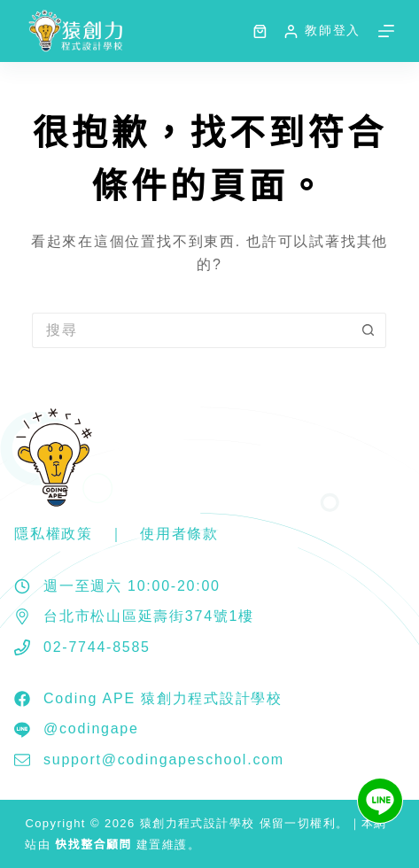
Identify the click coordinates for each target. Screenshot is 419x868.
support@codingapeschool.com (164, 759)
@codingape (91, 728)
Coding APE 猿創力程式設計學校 (163, 698)
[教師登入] (322, 31)
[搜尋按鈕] (369, 330)
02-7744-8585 (97, 647)
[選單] (386, 31)
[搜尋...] (191, 330)
